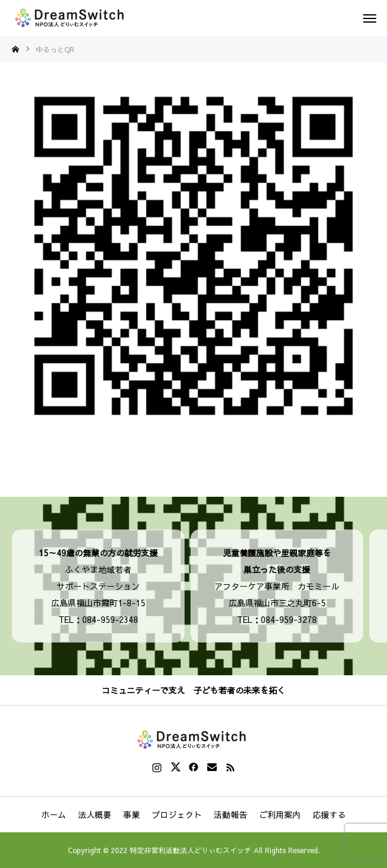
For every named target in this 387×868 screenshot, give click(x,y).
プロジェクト (177, 814)
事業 (132, 814)
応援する (329, 814)
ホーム (54, 814)
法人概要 (95, 814)
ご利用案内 (280, 814)
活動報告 (230, 814)
